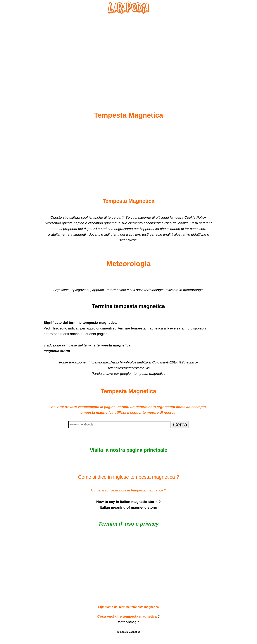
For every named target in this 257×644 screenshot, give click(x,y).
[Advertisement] (129, 54)
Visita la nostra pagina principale (128, 450)
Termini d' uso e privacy (128, 524)
